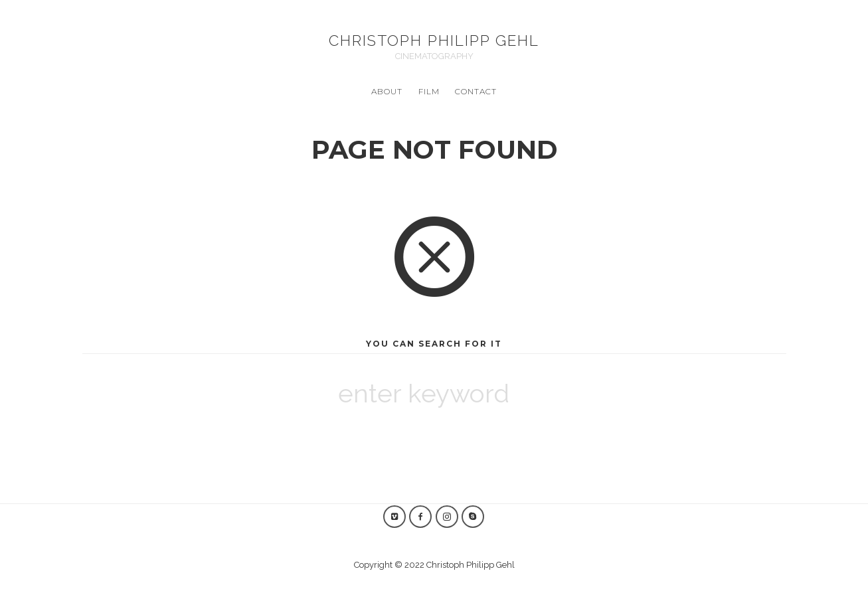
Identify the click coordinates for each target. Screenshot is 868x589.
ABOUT (387, 91)
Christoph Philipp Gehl (434, 41)
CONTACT (476, 91)
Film (429, 91)
